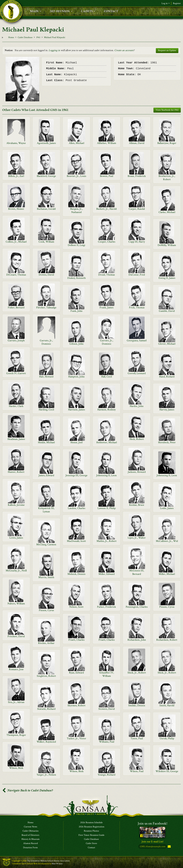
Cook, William (46, 242)
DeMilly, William (167, 245)
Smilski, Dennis (137, 705)
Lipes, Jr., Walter (137, 538)
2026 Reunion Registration (91, 827)
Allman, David (137, 143)
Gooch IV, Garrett (16, 373)
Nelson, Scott (76, 607)
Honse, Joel (76, 442)
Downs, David (46, 275)
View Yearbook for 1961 (167, 110)
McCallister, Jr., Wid (167, 541)
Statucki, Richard (46, 709)
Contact (91, 848)
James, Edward (46, 475)
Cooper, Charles (107, 242)
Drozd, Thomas (106, 275)
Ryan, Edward (76, 673)
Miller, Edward (107, 574)
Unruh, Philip (167, 738)
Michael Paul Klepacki (55, 37)
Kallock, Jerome (16, 505)
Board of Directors (30, 835)
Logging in (54, 50)
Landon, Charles (76, 508)
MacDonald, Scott (76, 541)
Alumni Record (31, 843)
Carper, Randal (137, 209)
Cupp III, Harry (137, 242)
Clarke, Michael (167, 212)
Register (177, 3)
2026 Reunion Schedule (91, 823)
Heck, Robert (137, 439)
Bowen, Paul (106, 176)
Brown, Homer (16, 209)
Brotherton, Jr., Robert (167, 178)
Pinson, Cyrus (167, 607)
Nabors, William (16, 604)
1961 (38, 37)
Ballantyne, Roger (167, 143)
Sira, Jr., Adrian (16, 702)
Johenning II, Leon (106, 475)
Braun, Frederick (137, 176)
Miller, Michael (167, 574)
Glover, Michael (167, 344)
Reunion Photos (91, 831)
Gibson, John (76, 344)
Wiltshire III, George (167, 771)
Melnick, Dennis (76, 574)
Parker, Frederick (106, 607)
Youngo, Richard (106, 775)
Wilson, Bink (16, 768)
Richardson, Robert (167, 640)
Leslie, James (167, 508)
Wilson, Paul (137, 771)
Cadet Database (25, 37)
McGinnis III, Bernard (137, 572)
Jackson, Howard (137, 472)
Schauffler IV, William (107, 674)
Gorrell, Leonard (137, 373)
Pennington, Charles (137, 607)
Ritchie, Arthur (46, 643)
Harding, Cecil (46, 410)
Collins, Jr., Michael (16, 242)
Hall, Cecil (107, 377)
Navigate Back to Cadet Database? (28, 790)
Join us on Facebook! (153, 823)
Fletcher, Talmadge (46, 307)
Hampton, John (76, 377)
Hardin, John (137, 406)
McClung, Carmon (46, 544)
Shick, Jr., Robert (137, 673)
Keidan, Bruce (137, 505)
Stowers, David (107, 709)
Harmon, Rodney (106, 410)
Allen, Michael (76, 143)
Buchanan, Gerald (46, 209)
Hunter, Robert (16, 472)
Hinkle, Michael (46, 442)
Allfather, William (107, 143)
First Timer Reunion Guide (91, 835)
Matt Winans (57, 864)
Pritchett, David (16, 636)
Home (11, 37)
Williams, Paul (107, 742)
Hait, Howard (46, 377)
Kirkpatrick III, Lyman (46, 510)
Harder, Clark (16, 406)
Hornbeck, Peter (167, 442)
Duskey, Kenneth (76, 278)
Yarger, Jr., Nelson (46, 775)
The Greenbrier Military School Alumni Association (48, 861)
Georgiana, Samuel (137, 340)
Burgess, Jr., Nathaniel (76, 211)
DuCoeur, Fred (137, 275)
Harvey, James (167, 410)
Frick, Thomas (137, 307)
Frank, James (106, 307)
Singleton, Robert (46, 676)
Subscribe (169, 847)
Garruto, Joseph (16, 340)
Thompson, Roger (16, 735)
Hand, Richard (167, 377)
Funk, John (76, 311)
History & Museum (31, 839)
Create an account (124, 50)
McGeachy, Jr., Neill (16, 571)
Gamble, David (167, 311)
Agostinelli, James (46, 143)
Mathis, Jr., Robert (107, 541)
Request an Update (167, 50)
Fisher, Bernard (16, 307)
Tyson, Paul (137, 738)
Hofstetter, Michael (107, 442)
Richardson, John (137, 640)
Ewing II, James (167, 278)
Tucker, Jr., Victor (76, 738)
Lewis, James (16, 538)
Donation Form (30, 848)
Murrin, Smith (46, 577)
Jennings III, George (76, 475)
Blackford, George (46, 176)
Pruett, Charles (76, 640)
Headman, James (16, 439)
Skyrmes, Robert (76, 705)
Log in (166, 3)
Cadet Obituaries (31, 831)
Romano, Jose (16, 669)
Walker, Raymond (46, 742)
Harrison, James (76, 410)
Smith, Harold (167, 705)
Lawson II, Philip (107, 508)
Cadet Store (91, 843)
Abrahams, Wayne (16, 143)
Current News (31, 827)
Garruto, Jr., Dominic (46, 342)
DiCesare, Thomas (16, 275)
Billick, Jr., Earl (16, 176)
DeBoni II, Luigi (76, 245)
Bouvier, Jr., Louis (76, 176)
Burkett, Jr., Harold (106, 209)
